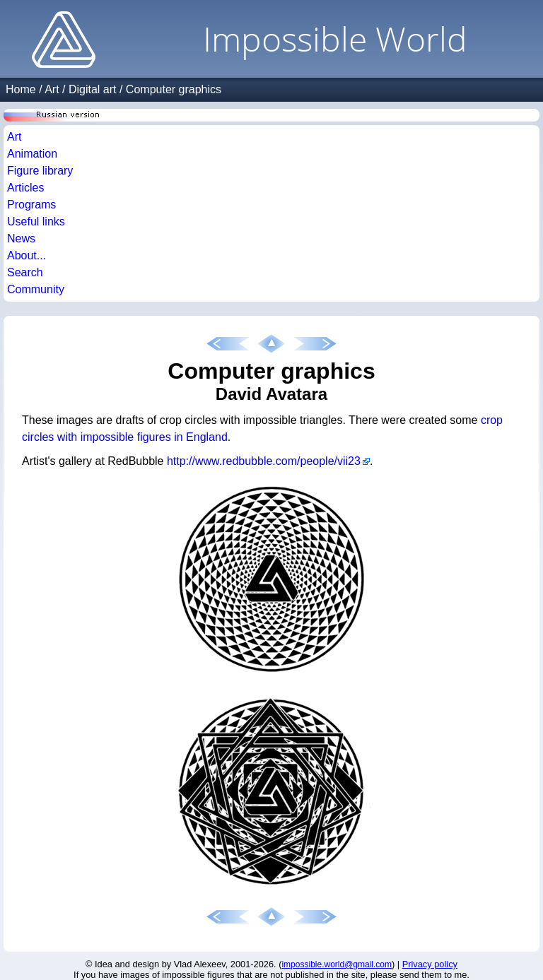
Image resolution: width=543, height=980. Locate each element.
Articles (25, 188)
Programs (31, 205)
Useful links (36, 222)
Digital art (93, 89)
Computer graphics (174, 89)
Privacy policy (430, 964)
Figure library (40, 171)
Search (25, 272)
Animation (32, 154)
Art (52, 89)
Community (36, 289)
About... (27, 255)
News (21, 238)
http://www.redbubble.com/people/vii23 (264, 461)
